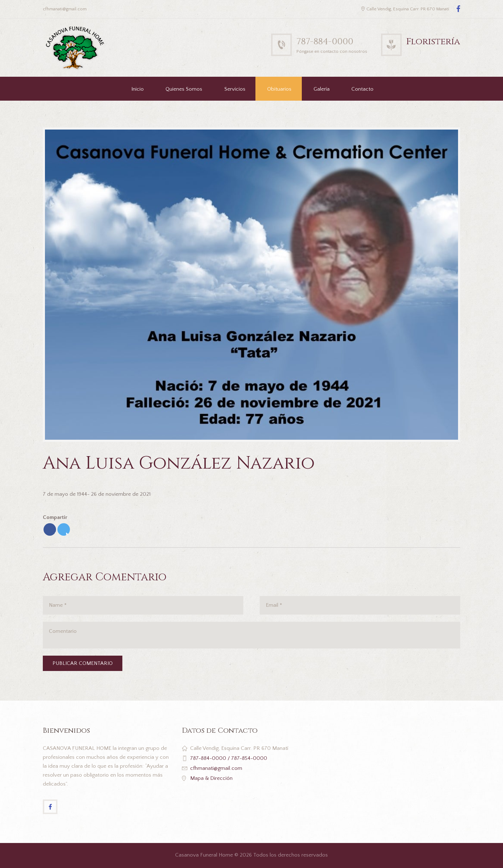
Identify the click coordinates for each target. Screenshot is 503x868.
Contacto (362, 89)
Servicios (235, 89)
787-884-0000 (325, 42)
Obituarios (279, 89)
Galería (322, 89)
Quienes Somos (184, 89)
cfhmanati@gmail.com (216, 768)
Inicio (138, 89)
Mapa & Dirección (211, 778)
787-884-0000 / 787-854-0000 (229, 758)
